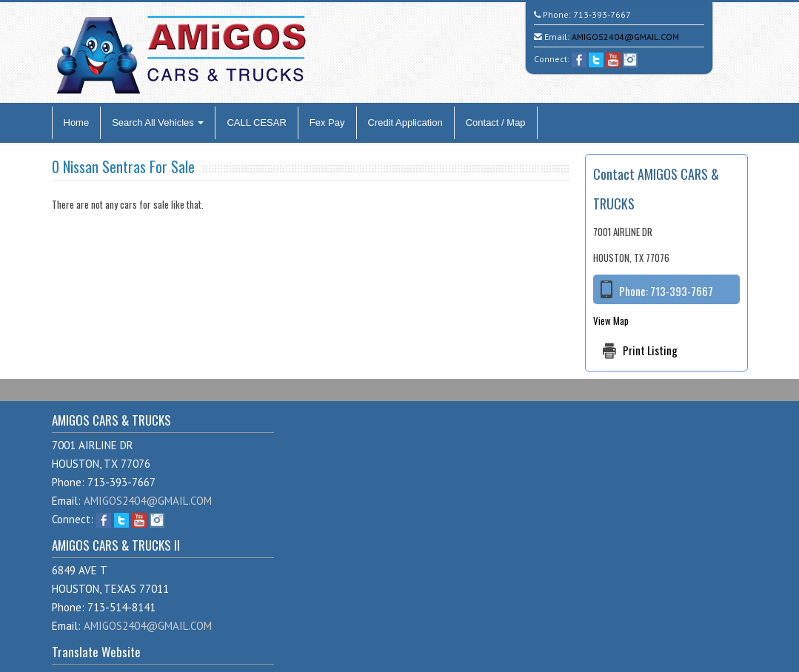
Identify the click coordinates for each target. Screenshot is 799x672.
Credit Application (405, 122)
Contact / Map (496, 122)
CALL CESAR (256, 122)
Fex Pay (327, 122)
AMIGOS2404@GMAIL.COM (625, 37)
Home (77, 122)
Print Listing (650, 350)
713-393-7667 (602, 14)
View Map (611, 320)
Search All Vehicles (158, 122)
